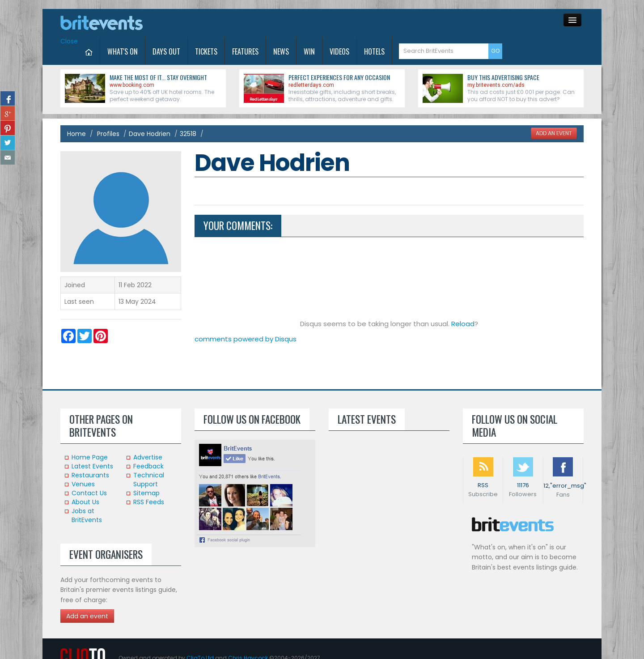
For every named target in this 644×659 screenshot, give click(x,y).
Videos (339, 51)
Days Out (166, 51)
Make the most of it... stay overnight (158, 77)
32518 (188, 134)
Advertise (148, 457)
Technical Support (149, 480)
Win (309, 51)
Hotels (374, 51)
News (281, 51)
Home (76, 134)
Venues (83, 484)
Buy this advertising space (503, 77)
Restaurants (90, 475)
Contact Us (89, 493)
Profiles (108, 134)
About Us (85, 502)
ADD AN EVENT (554, 133)
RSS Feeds (149, 502)
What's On (123, 51)
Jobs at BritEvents (87, 515)
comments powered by (246, 339)
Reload (463, 324)
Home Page (90, 457)
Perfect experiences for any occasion (339, 77)
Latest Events (92, 466)
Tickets (206, 51)
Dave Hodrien (150, 134)
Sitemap (146, 493)
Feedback (148, 466)
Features (245, 51)
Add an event (87, 616)
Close (69, 41)
